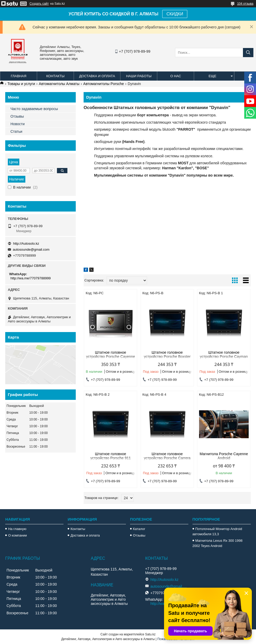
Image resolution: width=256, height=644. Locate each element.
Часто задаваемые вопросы (34, 109)
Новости (18, 124)
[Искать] (248, 53)
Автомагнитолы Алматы (59, 84)
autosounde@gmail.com (31, 249)
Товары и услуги (21, 84)
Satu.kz (150, 634)
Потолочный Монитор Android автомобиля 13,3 (217, 531)
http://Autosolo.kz (26, 243)
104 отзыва (245, 4)
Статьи (16, 131)
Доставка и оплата (97, 76)
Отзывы (17, 116)
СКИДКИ (175, 14)
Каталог (139, 529)
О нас (176, 76)
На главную (17, 529)
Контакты (55, 76)
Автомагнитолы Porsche (104, 84)
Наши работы (139, 76)
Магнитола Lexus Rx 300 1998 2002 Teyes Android (218, 543)
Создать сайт (39, 4)
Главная (19, 76)
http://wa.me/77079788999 (31, 278)
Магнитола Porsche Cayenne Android (224, 456)
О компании (18, 535)
